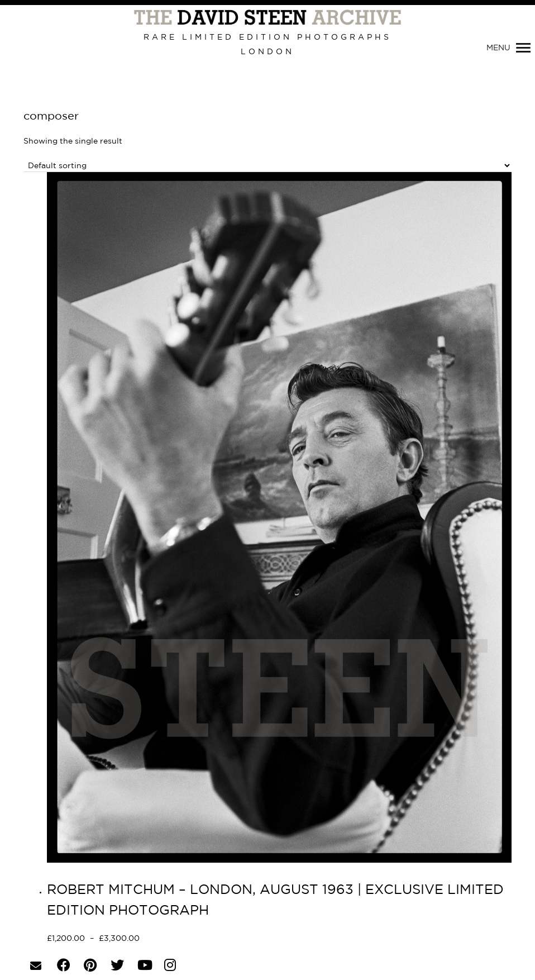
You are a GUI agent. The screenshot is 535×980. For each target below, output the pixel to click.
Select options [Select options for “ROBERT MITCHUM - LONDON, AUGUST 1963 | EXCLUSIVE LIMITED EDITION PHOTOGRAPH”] (180, 939)
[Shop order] (267, 166)
